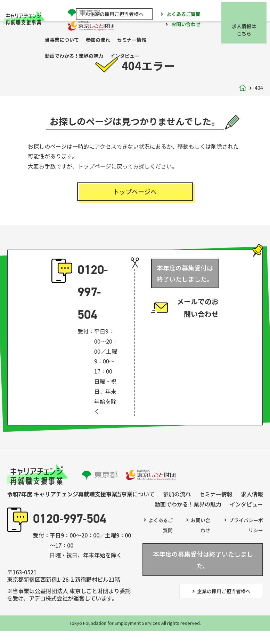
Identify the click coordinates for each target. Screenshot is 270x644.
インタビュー (128, 57)
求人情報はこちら (247, 29)
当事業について (65, 40)
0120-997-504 (93, 295)
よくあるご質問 (187, 13)
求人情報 (252, 497)
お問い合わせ (189, 24)
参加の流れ (101, 40)
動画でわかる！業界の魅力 (77, 57)
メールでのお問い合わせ (198, 314)
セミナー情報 (135, 40)
